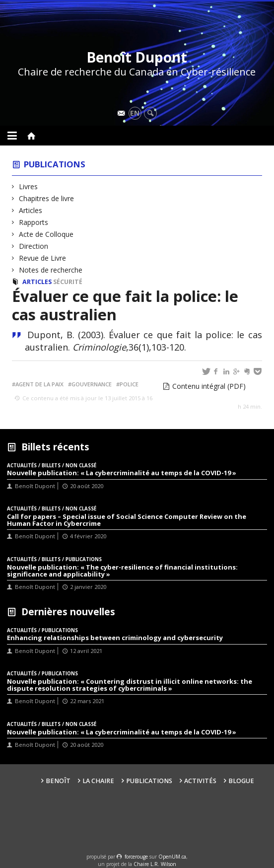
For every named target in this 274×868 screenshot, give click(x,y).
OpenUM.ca (172, 857)
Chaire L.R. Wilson (155, 864)
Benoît (58, 781)
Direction (34, 246)
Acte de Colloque (46, 234)
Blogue (241, 781)
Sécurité (68, 282)
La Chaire (98, 781)
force (136, 857)
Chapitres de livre (47, 198)
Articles (31, 210)
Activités (200, 781)
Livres (29, 186)
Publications (55, 164)
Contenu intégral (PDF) (209, 386)
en (135, 113)
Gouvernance (92, 384)
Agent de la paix (39, 384)
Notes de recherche (51, 270)
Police (129, 384)
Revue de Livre (43, 258)
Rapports (34, 222)
